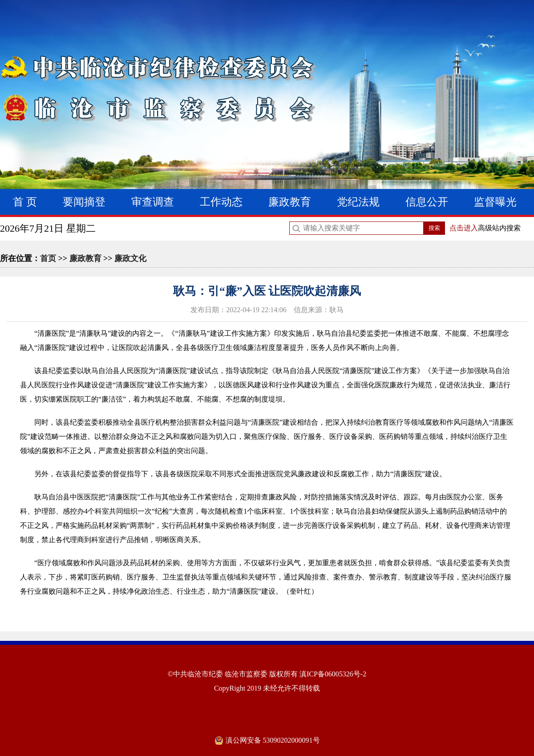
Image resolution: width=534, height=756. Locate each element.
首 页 (25, 202)
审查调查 (153, 202)
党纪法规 (358, 202)
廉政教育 (290, 202)
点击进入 (464, 228)
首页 (48, 258)
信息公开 (427, 202)
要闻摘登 (84, 202)
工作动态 (221, 202)
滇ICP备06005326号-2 (333, 674)
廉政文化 (130, 258)
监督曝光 (495, 202)
